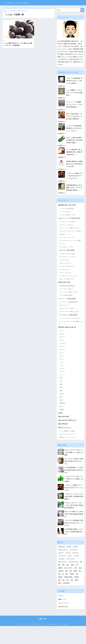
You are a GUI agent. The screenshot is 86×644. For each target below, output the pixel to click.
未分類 (60, 427)
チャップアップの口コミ (67, 303)
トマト (62, 376)
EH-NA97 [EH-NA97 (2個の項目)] (69, 564)
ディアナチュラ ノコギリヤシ (68, 271)
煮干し (62, 401)
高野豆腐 (62, 417)
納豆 (61, 411)
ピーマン (62, 386)
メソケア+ (63, 257)
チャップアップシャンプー (67, 251)
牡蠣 (61, 405)
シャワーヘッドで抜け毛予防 (67, 312)
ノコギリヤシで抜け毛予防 (67, 264)
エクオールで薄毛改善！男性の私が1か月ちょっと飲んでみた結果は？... (74, 81)
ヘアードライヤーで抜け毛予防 (68, 329)
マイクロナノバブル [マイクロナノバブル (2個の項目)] (73, 580)
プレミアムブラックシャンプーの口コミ (71, 245)
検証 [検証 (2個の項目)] (80, 589)
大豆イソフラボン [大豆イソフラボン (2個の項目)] (68, 586)
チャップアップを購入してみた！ (69, 306)
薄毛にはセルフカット (65, 442)
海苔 (61, 398)
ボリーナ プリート (65, 319)
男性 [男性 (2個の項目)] (59, 592)
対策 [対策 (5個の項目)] (76, 586)
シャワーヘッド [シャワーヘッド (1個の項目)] (62, 573)
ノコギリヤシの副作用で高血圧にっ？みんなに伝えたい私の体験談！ (34, 3)
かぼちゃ (62, 348)
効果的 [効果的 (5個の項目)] (72, 583)
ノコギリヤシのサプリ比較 (67, 267)
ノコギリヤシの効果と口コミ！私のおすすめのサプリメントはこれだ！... (74, 186)
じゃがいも (63, 357)
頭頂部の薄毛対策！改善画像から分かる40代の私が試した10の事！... (74, 174)
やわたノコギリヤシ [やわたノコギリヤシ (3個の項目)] (63, 567)
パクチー (62, 383)
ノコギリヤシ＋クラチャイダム (69, 289)
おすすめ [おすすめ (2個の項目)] (75, 564)
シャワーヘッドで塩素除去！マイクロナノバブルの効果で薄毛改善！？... (74, 105)
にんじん (62, 361)
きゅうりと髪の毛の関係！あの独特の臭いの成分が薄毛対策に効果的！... (70, 148)
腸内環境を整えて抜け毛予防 (67, 219)
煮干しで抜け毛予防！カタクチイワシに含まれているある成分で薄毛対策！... (70, 119)
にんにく (62, 364)
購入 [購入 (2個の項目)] (68, 598)
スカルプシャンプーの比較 (67, 235)
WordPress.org (63, 625)
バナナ (62, 379)
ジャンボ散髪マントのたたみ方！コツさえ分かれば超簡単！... (74, 93)
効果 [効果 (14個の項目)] (68, 583)
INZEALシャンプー (65, 248)
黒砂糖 (62, 424)
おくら (62, 345)
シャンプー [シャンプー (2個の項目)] (70, 573)
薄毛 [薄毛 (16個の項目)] (77, 592)
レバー (62, 389)
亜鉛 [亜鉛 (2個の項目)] (59, 583)
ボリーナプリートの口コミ (67, 322)
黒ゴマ (62, 420)
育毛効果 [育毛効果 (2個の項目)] (72, 592)
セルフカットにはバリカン (67, 449)
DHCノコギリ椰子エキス (67, 293)
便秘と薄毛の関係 (64, 431)
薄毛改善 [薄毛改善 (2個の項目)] (77, 595)
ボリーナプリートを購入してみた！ (70, 325)
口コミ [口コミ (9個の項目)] (77, 583)
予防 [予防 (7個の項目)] (81, 580)
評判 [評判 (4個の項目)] (63, 598)
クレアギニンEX (64, 283)
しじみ (62, 354)
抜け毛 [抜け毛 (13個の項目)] (80, 586)
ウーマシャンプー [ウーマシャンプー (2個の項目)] (73, 567)
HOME (43, 637)
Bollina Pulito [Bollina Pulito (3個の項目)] (62, 564)
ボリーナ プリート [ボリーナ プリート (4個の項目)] (62, 580)
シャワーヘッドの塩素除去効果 (69, 316)
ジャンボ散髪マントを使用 (67, 446)
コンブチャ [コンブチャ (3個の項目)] (61, 570)
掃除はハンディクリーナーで (68, 452)
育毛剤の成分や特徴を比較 (67, 300)
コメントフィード (64, 621)
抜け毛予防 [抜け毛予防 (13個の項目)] (61, 589)
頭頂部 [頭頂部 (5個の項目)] (76, 598)
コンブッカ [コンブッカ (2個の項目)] (68, 570)
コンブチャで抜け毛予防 (67, 222)
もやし (62, 367)
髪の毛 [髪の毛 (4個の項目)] (60, 601)
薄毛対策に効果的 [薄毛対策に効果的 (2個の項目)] (68, 595)
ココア (62, 370)
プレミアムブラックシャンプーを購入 (71, 254)
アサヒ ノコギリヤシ (66, 286)
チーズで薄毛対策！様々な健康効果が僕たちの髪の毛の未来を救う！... (74, 162)
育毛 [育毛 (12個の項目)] (67, 592)
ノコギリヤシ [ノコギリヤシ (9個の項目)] (61, 576)
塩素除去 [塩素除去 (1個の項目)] (60, 586)
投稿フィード (62, 617)
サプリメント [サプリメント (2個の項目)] (76, 570)
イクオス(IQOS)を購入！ (67, 309)
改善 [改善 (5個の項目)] (71, 589)
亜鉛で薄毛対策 (63, 438)
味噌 (61, 392)
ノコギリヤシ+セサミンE (67, 280)
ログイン (61, 613)
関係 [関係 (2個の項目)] (72, 598)
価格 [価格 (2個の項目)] (63, 583)
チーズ (62, 373)
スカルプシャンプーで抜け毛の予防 (70, 232)
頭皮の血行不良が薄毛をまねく (68, 435)
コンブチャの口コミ (65, 225)
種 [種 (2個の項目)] (63, 592)
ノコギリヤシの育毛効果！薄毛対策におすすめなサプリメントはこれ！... (70, 133)
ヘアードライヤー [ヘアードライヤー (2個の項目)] (70, 576)
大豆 (61, 395)
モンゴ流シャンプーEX (66, 260)
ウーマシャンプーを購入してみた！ (70, 242)
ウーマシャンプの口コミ (67, 238)
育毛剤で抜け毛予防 (65, 296)
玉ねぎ (62, 408)
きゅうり (62, 351)
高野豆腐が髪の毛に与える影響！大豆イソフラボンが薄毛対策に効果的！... (70, 200)
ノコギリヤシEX (64, 274)
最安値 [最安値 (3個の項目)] (75, 589)
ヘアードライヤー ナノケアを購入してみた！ (71, 337)
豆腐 (61, 414)
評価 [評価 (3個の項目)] (59, 598)
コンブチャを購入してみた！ (68, 228)
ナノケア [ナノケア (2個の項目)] (77, 573)
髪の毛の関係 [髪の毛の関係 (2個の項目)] (66, 601)
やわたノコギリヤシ (65, 277)
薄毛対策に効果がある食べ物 (67, 341)
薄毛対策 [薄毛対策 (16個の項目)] (60, 595)
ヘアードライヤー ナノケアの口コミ (70, 332)
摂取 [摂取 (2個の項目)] (66, 589)
